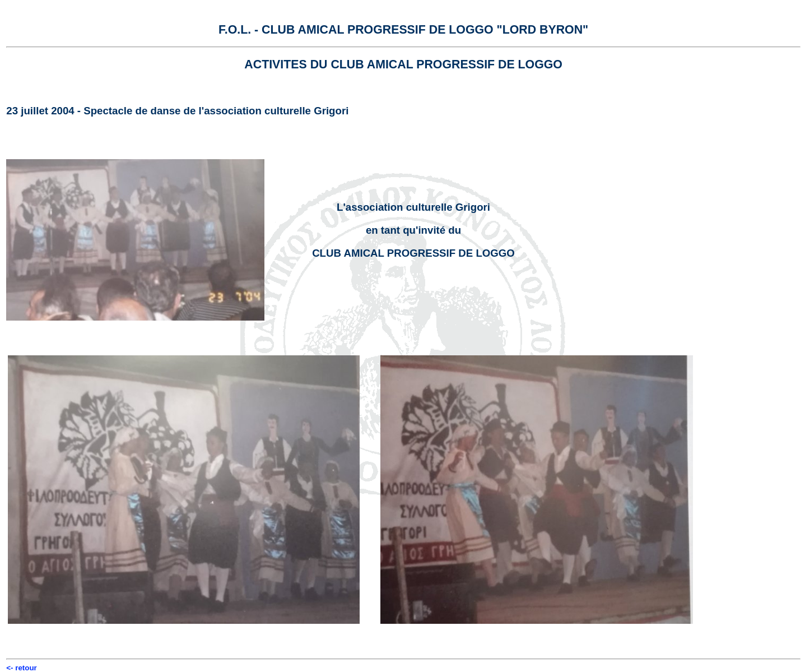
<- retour (21, 668)
